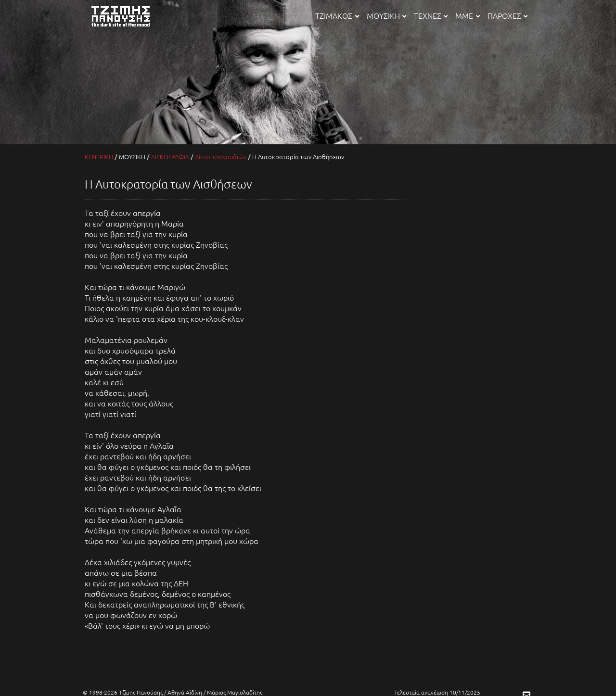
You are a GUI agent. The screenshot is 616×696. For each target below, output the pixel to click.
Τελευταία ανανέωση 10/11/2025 (437, 692)
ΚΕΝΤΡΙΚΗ (99, 157)
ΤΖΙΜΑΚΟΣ (337, 15)
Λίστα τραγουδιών (221, 157)
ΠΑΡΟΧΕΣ (507, 15)
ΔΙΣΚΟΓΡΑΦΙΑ (170, 157)
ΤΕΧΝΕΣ (431, 15)
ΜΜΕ (467, 15)
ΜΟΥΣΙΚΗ (386, 15)
